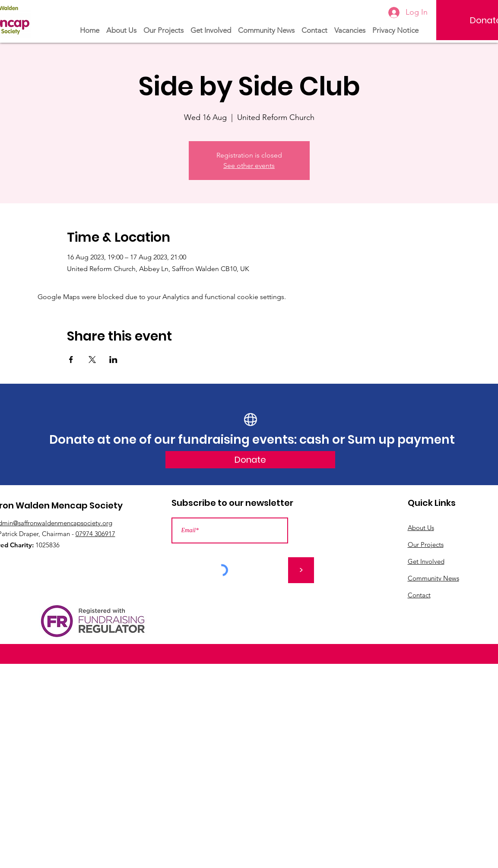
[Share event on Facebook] (71, 360)
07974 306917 (95, 534)
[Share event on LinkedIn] (113, 360)
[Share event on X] (92, 360)
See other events (249, 166)
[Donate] (250, 460)
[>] (301, 570)
